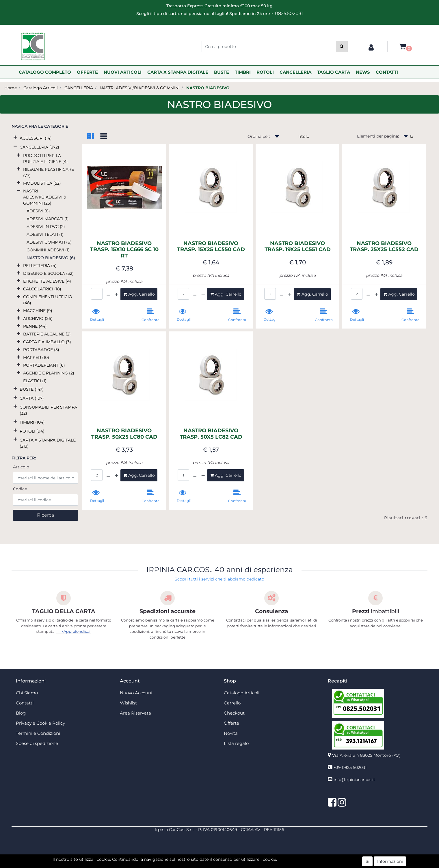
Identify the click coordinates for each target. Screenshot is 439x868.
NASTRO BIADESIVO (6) (51, 258)
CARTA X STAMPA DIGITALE (178, 72)
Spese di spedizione (37, 743)
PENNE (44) (35, 326)
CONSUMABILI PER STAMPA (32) (48, 410)
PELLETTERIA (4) (40, 266)
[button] (342, 47)
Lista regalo (236, 743)
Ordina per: (259, 136)
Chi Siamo (27, 693)
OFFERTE (87, 72)
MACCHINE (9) (38, 311)
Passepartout (232, 859)
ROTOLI (265, 72)
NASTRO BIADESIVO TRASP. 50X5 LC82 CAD (211, 434)
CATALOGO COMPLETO (45, 72)
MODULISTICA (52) (42, 183)
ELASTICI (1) (35, 381)
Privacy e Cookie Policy (40, 723)
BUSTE (222, 72)
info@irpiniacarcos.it (354, 780)
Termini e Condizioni (38, 733)
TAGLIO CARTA (334, 72)
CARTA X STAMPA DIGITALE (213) (48, 443)
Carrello (232, 703)
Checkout (234, 713)
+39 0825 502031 (350, 767)
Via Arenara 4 (366, 755)
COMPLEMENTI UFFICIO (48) (48, 300)
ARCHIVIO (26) (38, 318)
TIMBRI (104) (32, 422)
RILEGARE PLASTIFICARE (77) (49, 172)
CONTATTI (387, 72)
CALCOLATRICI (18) (42, 289)
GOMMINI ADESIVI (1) (48, 250)
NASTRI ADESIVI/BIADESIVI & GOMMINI (140, 88)
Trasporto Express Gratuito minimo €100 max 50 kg (219, 6)
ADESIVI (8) (38, 211)
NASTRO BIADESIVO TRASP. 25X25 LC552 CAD (384, 247)
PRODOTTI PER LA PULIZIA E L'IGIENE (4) (45, 158)
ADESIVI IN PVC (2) (46, 227)
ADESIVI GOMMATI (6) (49, 242)
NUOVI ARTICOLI (123, 72)
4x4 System (198, 865)
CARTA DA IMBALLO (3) (47, 342)
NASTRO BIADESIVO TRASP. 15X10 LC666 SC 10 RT (124, 250)
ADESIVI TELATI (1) (45, 234)
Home (11, 88)
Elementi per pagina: (378, 136)
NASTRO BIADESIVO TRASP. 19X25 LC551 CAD (298, 247)
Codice (20, 489)
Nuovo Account (136, 693)
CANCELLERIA (295, 72)
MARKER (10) (36, 357)
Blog (21, 713)
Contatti (25, 703)
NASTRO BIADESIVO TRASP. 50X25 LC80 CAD (124, 434)
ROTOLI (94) (32, 431)
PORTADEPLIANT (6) (44, 365)
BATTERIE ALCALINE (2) (47, 334)
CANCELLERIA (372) (39, 147)
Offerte (231, 723)
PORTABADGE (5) (41, 350)
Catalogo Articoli (41, 88)
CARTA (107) (32, 398)
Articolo (21, 467)
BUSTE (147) (32, 389)
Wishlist (128, 703)
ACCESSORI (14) (36, 138)
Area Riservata (135, 713)
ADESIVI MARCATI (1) (48, 219)
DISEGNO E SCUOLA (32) (48, 273)
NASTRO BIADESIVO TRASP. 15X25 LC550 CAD (211, 247)
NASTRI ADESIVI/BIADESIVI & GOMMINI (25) (45, 197)
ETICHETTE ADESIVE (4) (47, 281)
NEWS (363, 72)
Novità (231, 733)
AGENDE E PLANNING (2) (49, 373)
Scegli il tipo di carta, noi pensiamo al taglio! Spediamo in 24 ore (203, 14)
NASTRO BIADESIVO (208, 88)
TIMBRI (243, 72)
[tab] (93, 137)
